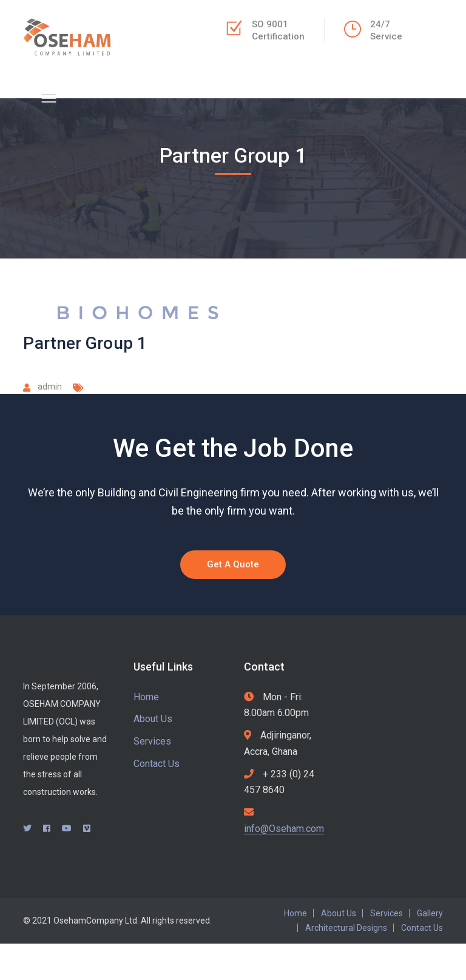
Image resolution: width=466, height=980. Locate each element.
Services (152, 741)
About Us (153, 719)
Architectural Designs (346, 928)
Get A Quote (233, 564)
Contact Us (157, 764)
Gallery (430, 913)
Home (146, 697)
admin (50, 387)
